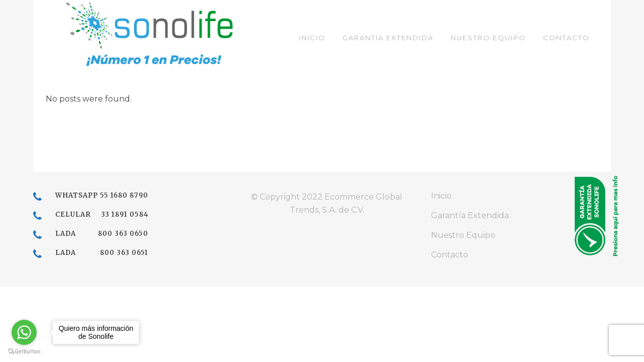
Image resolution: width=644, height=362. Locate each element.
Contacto (450, 255)
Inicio (441, 196)
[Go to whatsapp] (24, 332)
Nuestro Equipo (463, 235)
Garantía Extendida (470, 215)
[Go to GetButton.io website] (24, 352)
